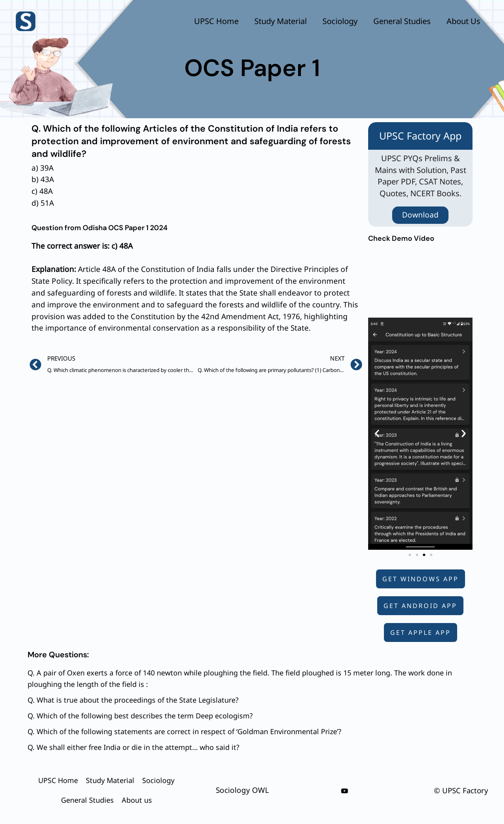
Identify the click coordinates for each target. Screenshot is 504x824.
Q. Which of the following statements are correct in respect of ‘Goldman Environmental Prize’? (184, 731)
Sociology (340, 21)
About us (463, 21)
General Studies (402, 21)
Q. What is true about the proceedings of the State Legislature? (133, 700)
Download (420, 215)
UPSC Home (216, 21)
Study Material (281, 21)
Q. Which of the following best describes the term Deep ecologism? (140, 716)
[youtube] (345, 791)
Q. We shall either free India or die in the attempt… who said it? (133, 747)
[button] (377, 434)
